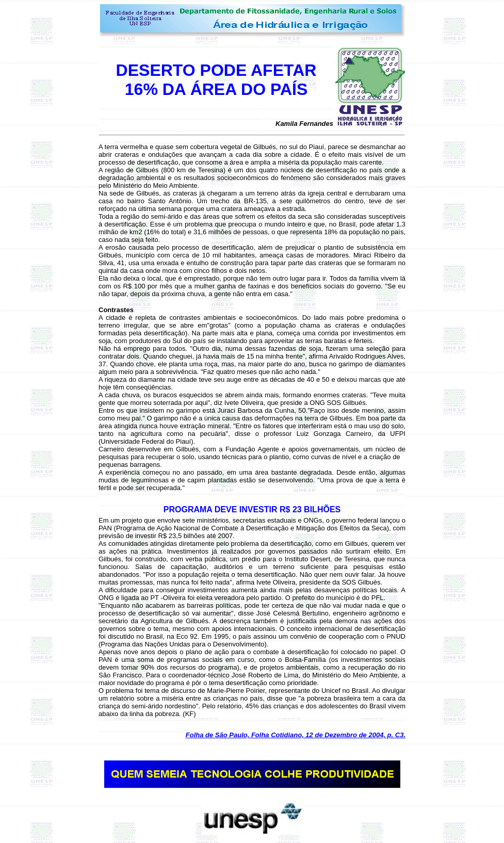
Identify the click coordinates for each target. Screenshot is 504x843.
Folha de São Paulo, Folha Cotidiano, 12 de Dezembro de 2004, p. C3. (296, 735)
